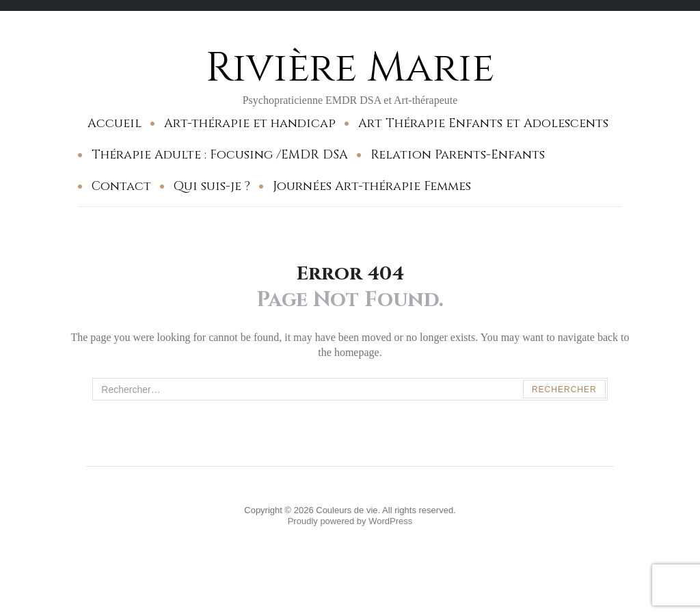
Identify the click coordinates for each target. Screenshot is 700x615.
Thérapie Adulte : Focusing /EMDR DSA (220, 155)
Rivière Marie (350, 68)
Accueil (115, 123)
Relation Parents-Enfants (458, 155)
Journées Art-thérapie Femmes (372, 186)
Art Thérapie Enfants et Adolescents (483, 123)
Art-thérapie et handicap (250, 123)
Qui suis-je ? (212, 186)
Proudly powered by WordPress (350, 521)
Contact (121, 186)
